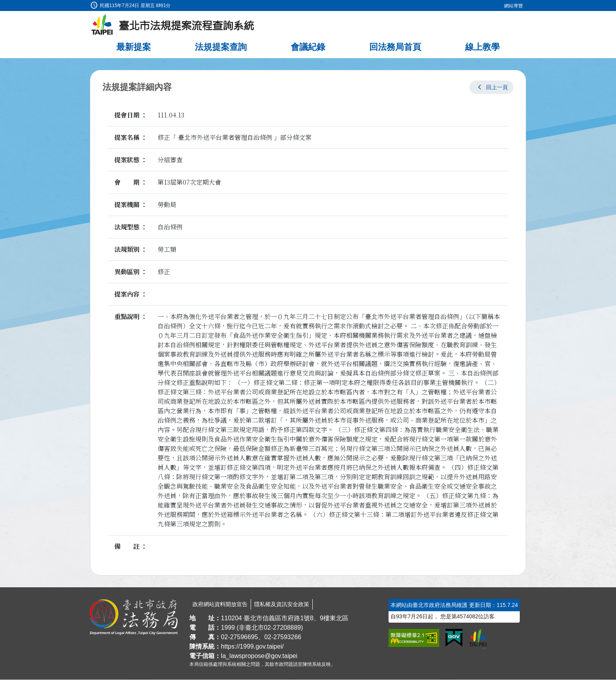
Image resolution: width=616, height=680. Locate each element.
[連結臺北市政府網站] (478, 640)
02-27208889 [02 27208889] (282, 628)
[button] (491, 88)
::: (3, 5)
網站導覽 (513, 6)
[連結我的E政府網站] (454, 638)
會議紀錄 (308, 47)
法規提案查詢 (221, 47)
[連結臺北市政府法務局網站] (134, 618)
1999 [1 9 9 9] (228, 628)
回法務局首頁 (395, 47)
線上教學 (482, 47)
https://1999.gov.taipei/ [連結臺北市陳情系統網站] (252, 647)
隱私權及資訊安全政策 (282, 605)
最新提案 (134, 47)
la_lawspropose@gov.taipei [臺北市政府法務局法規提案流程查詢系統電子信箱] (259, 656)
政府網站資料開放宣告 (220, 605)
